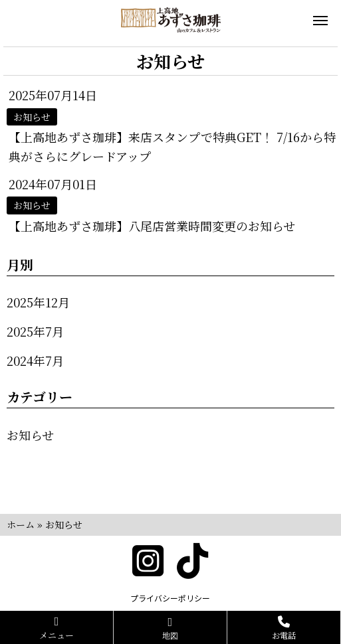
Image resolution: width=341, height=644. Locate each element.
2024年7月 (35, 361)
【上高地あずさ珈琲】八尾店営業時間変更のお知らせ (152, 226)
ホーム (21, 524)
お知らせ (30, 435)
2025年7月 (35, 331)
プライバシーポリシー (170, 598)
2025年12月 (38, 302)
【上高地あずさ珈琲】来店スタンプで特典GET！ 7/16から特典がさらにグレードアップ (172, 146)
